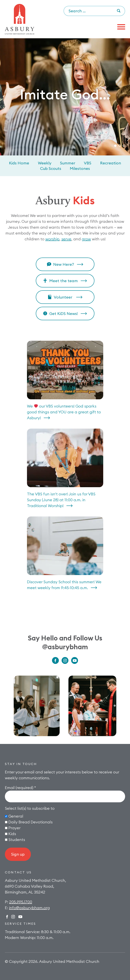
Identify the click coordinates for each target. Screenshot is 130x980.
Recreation (111, 163)
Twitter (20, 917)
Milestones (80, 168)
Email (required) (20, 788)
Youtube (75, 660)
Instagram (65, 660)
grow (86, 239)
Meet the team (64, 281)
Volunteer (64, 297)
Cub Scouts (51, 168)
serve (66, 239)
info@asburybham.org (29, 908)
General (16, 816)
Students (17, 840)
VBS (88, 163)
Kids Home (19, 163)
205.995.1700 (21, 902)
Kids (12, 834)
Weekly (45, 163)
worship (52, 239)
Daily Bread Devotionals (30, 822)
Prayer (14, 828)
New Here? (64, 264)
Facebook (55, 660)
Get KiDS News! (64, 313)
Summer (68, 163)
